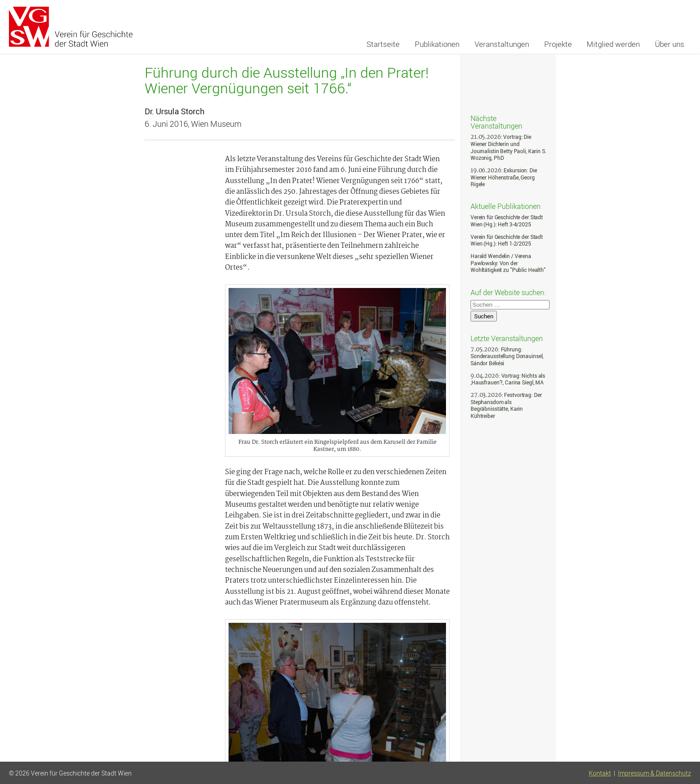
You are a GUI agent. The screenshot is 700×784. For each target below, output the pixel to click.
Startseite (383, 44)
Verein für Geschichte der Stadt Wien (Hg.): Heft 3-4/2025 (507, 221)
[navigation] (525, 44)
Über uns (670, 44)
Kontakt (600, 773)
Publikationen (437, 44)
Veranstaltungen (502, 44)
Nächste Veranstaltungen (496, 122)
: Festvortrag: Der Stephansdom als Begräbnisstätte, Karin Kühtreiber (506, 405)
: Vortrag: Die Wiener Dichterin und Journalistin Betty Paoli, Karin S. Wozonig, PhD (508, 147)
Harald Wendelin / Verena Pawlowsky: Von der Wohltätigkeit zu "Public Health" (508, 263)
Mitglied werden (613, 44)
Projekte (558, 44)
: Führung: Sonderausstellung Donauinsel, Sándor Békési (507, 356)
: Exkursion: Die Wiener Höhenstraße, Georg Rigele (504, 177)
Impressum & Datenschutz (654, 773)
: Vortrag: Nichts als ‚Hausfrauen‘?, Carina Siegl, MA (508, 379)
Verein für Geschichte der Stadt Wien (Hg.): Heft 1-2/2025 (507, 240)
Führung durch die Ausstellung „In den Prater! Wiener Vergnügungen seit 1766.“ (287, 80)
